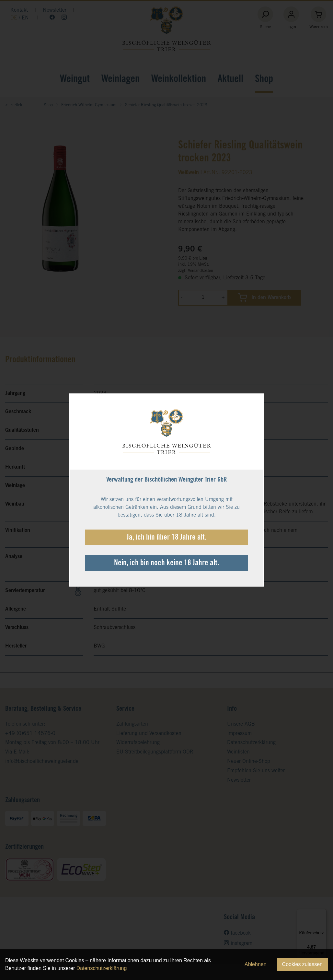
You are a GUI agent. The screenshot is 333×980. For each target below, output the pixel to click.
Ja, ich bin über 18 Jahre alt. (166, 538)
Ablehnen (256, 964)
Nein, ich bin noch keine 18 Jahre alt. (166, 564)
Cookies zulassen (302, 964)
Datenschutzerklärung (102, 968)
